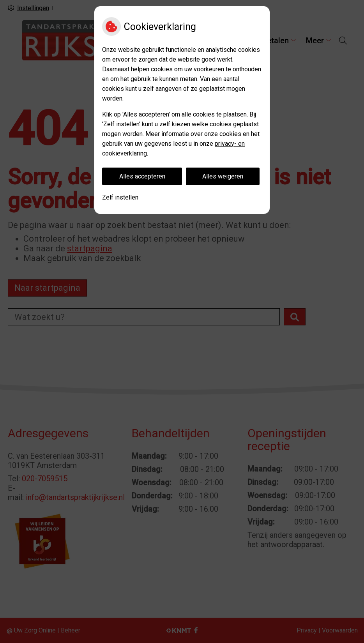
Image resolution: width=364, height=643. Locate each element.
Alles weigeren (223, 176)
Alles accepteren (142, 176)
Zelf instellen (120, 197)
